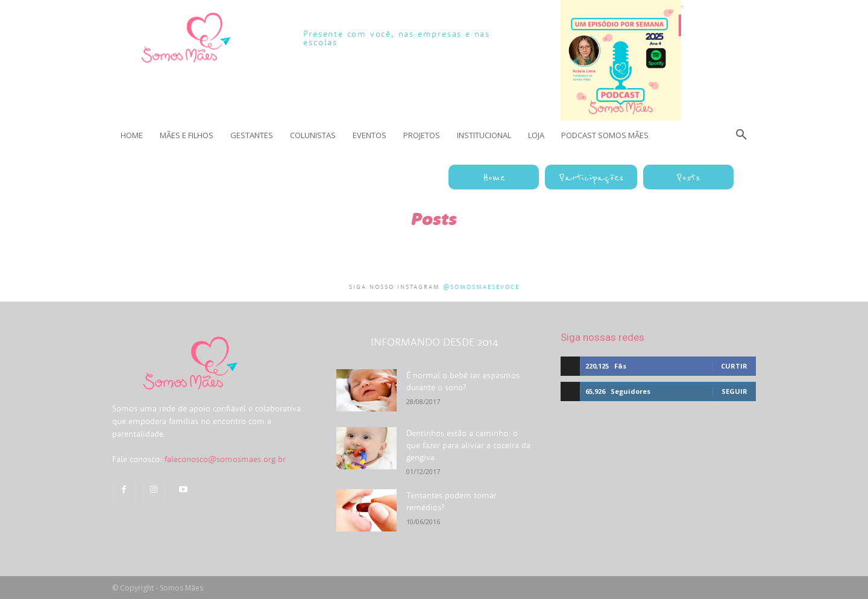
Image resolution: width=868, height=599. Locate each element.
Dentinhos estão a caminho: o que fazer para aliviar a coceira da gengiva (468, 445)
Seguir (734, 391)
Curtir (734, 366)
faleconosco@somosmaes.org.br (225, 459)
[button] (741, 135)
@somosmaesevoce (481, 287)
